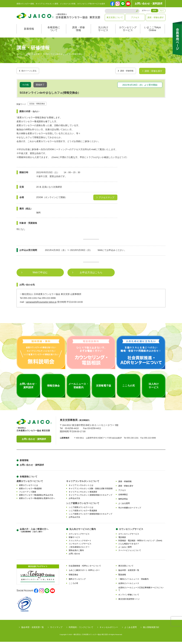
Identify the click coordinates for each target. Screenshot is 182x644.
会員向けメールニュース (129, 585)
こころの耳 (73, 585)
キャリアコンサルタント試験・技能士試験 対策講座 (91, 491)
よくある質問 (124, 506)
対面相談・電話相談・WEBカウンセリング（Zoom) (140, 543)
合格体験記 (123, 497)
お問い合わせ (74, 556)
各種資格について (54, 32)
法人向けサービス (103, 32)
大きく (162, 10)
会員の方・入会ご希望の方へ (34, 532)
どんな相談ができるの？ (129, 546)
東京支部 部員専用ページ (129, 601)
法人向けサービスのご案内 (83, 531)
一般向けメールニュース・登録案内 (133, 581)
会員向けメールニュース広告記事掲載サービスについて (141, 591)
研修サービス (74, 539)
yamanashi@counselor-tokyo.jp (41, 304)
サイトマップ (56, 629)
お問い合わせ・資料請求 (149, 4)
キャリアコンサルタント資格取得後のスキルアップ (90, 497)
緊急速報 (122, 577)
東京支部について (115, 17)
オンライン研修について (129, 597)
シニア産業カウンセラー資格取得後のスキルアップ (90, 516)
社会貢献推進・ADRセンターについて (85, 568)
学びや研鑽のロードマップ (130, 510)
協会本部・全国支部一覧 (129, 572)
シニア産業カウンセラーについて (83, 505)
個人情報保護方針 (151, 629)
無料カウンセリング (77, 581)
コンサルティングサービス (80, 546)
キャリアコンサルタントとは (81, 487)
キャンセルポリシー (109, 629)
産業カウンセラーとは (29, 487)
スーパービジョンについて (130, 552)
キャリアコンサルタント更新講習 (83, 494)
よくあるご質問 (125, 549)
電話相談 (122, 539)
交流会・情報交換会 (39, 106)
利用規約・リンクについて (81, 629)
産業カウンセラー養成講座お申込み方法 (36, 497)
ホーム (19, 57)
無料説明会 (123, 501)
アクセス (135, 17)
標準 (155, 10)
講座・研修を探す (156, 17)
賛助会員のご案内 (76, 552)
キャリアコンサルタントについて (83, 483)
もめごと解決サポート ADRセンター (84, 572)
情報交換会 (73, 577)
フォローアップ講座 (28, 494)
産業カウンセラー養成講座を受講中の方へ (37, 501)
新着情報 (29, 32)
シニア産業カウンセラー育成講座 (83, 513)
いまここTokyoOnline (153, 32)
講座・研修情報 (78, 32)
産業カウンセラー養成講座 (30, 491)
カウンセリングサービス (128, 32)
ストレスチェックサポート (80, 543)
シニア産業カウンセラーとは (81, 509)
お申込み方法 (74, 501)
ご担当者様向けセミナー (79, 549)
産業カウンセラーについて (30, 483)
